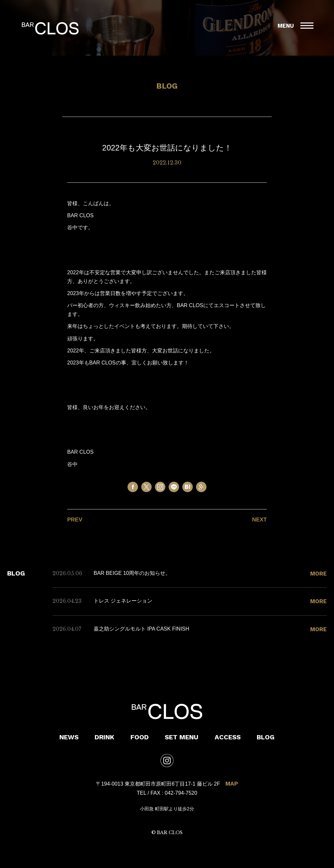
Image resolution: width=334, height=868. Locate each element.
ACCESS (228, 737)
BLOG (266, 737)
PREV (75, 520)
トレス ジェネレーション (123, 601)
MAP (232, 784)
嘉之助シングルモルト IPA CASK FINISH (141, 629)
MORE (319, 574)
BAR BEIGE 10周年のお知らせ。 (132, 573)
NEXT (259, 520)
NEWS (69, 737)
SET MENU (182, 737)
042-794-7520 (181, 793)
